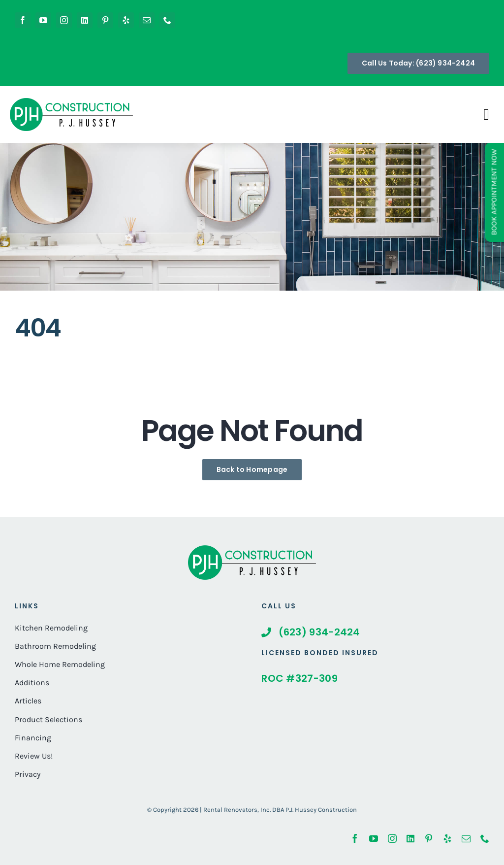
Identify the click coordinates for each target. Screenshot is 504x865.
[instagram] (64, 20)
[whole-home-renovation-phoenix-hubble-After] (252, 550)
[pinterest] (105, 20)
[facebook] (23, 20)
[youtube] (43, 20)
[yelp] (126, 20)
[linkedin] (85, 20)
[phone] (167, 20)
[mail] (147, 20)
